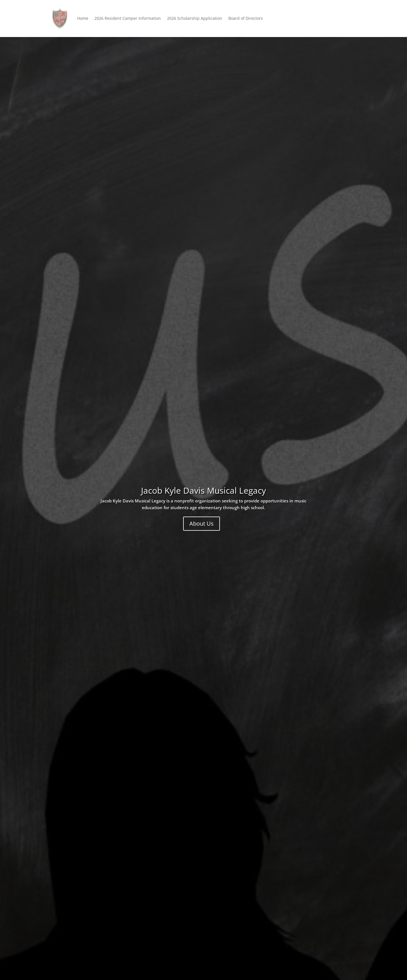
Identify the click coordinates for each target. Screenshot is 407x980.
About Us (202, 523)
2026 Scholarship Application (195, 18)
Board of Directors (246, 18)
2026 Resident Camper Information (128, 18)
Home (83, 18)
